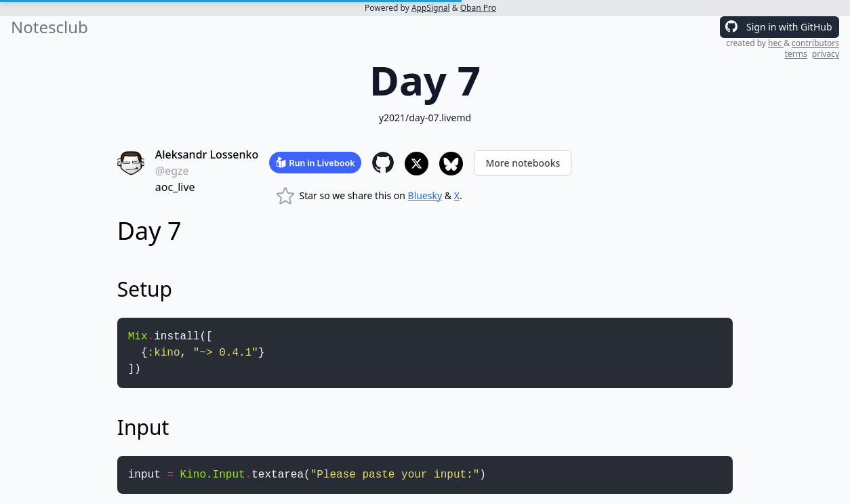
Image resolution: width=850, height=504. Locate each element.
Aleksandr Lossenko (207, 154)
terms (796, 54)
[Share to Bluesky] (451, 164)
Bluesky (425, 195)
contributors (815, 43)
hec (776, 43)
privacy (826, 54)
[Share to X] (417, 164)
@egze (172, 171)
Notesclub (49, 27)
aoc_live (175, 187)
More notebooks (523, 163)
